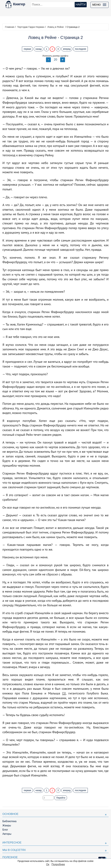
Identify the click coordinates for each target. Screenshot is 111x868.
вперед (67, 49)
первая (27, 49)
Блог (5, 830)
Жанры (7, 825)
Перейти (61, 798)
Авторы (7, 834)
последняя (80, 49)
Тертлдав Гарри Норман (31, 27)
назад (39, 49)
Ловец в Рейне (55, 27)
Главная (10, 27)
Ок (48, 864)
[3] (64, 693)
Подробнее (58, 864)
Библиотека (9, 821)
